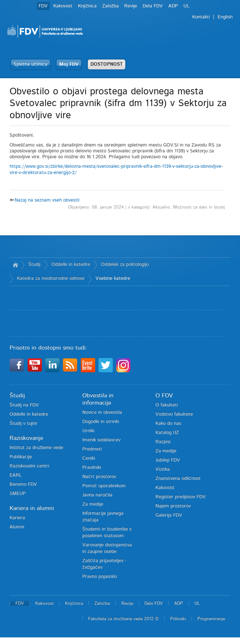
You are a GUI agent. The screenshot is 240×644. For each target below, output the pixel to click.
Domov (15, 265)
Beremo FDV (23, 484)
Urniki (88, 431)
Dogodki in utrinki (101, 422)
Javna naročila (97, 495)
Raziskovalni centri (29, 466)
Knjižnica (87, 6)
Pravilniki (92, 468)
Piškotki (178, 619)
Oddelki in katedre (71, 265)
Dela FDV (153, 6)
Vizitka (163, 469)
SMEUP (18, 494)
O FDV (164, 395)
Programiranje (211, 619)
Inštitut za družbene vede (36, 448)
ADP (173, 6)
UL (186, 6)
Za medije (93, 504)
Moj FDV (69, 64)
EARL (16, 475)
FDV (43, 6)
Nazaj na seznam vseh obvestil (47, 200)
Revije (131, 6)
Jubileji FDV (168, 460)
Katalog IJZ (167, 433)
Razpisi (163, 442)
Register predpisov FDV (181, 497)
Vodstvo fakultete (174, 414)
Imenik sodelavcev (101, 440)
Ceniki (89, 458)
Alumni (17, 527)
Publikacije (21, 457)
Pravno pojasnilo (100, 577)
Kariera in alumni (32, 508)
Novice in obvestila (102, 413)
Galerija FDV (169, 515)
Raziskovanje (26, 438)
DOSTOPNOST (107, 64)
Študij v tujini (23, 424)
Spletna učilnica (31, 64)
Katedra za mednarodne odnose (51, 278)
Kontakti (201, 17)
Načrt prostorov (99, 477)
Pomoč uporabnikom (104, 486)
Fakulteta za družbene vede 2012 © (123, 619)
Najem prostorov (173, 506)
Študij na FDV (24, 405)
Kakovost (63, 6)
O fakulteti (167, 405)
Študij (34, 265)
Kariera (17, 518)
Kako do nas (168, 424)
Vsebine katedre (113, 278)
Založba (110, 6)
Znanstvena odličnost (178, 479)
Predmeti (92, 449)
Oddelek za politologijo (125, 265)
